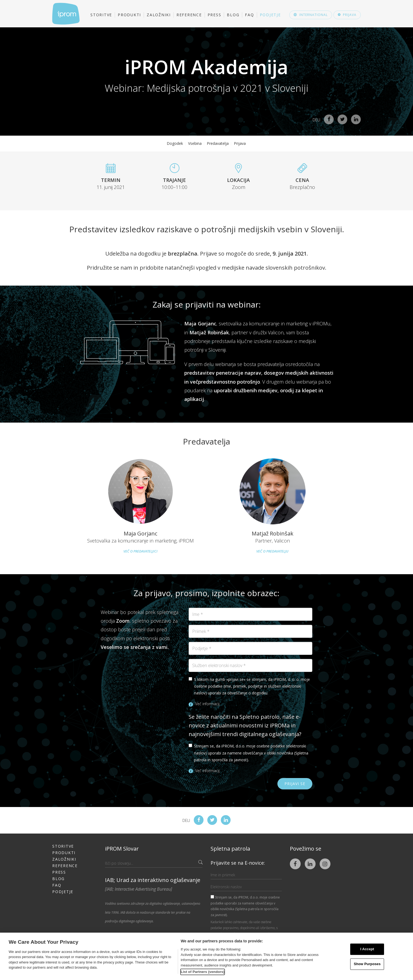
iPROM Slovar (122, 849)
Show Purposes (367, 964)
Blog (233, 15)
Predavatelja (218, 143)
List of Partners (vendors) (203, 972)
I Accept (367, 949)
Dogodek (175, 143)
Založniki (159, 15)
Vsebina (195, 143)
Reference (189, 15)
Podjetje (270, 15)
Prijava (240, 143)
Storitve (101, 15)
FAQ (249, 15)
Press (214, 15)
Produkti (129, 15)
